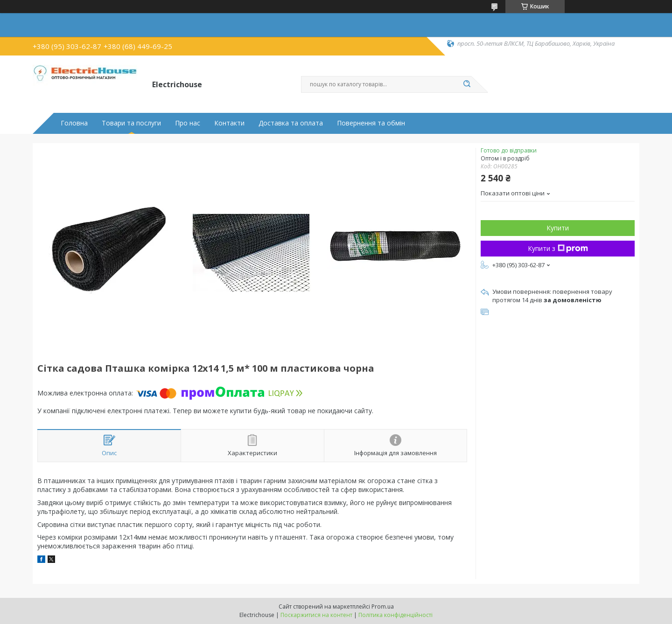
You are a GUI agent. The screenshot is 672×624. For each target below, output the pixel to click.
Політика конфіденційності (395, 615)
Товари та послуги (131, 123)
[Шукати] (467, 84)
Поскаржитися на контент (316, 615)
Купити (558, 228)
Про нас (188, 123)
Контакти (229, 123)
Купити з (558, 248)
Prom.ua (383, 607)
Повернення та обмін (371, 123)
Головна (74, 123)
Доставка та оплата (291, 123)
